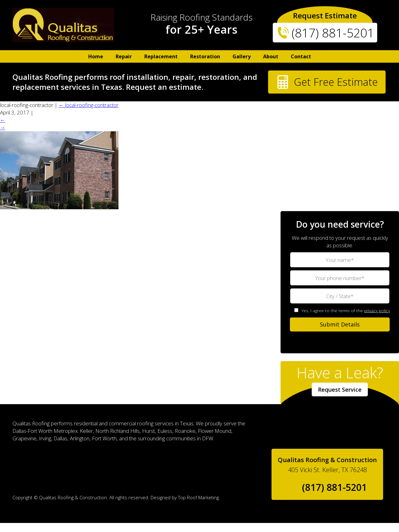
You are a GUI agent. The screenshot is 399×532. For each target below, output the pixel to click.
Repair (124, 56)
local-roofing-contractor (89, 114)
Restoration (205, 56)
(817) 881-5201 (333, 33)
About (271, 56)
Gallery (242, 56)
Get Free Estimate (315, 87)
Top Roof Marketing (198, 506)
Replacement (161, 56)
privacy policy (377, 319)
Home (96, 56)
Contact (301, 56)
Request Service (340, 399)
